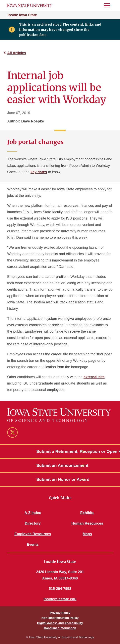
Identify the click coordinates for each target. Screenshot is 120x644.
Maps (87, 534)
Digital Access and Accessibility (60, 623)
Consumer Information (60, 628)
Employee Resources (33, 534)
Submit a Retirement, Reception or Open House (60, 451)
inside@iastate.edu (60, 599)
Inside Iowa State (22, 15)
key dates (39, 172)
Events (33, 545)
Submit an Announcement (60, 465)
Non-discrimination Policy (60, 618)
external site (94, 377)
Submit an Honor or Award (60, 479)
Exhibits (87, 513)
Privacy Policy (60, 613)
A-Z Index (33, 513)
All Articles (17, 53)
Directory (33, 523)
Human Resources (87, 523)
